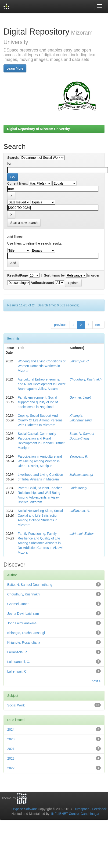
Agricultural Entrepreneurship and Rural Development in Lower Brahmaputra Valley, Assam (42, 384)
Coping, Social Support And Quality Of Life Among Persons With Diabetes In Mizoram (40, 420)
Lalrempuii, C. (79, 361)
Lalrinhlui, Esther (82, 534)
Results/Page (18, 275)
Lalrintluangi (78, 488)
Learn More (15, 68)
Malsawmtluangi (81, 475)
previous (60, 325)
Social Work (16, 705)
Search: (13, 158)
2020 (11, 739)
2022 (11, 768)
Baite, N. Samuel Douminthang (30, 585)
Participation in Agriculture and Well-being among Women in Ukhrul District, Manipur (40, 461)
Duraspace (81, 809)
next (98, 325)
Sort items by (54, 275)
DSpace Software (24, 809)
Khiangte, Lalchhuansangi (26, 633)
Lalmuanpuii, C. (19, 662)
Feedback (99, 809)
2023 (11, 758)
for (9, 163)
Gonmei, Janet (80, 397)
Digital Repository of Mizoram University (38, 129)
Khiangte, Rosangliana (24, 642)
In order (94, 275)
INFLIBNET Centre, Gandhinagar (75, 814)
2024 (11, 729)
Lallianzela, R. (80, 511)
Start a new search (24, 223)
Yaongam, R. (79, 456)
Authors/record (42, 283)
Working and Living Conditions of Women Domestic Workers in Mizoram (42, 366)
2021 (11, 749)
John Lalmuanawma (22, 623)
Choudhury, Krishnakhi (86, 379)
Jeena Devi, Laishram (23, 614)
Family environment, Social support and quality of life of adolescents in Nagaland (38, 402)
